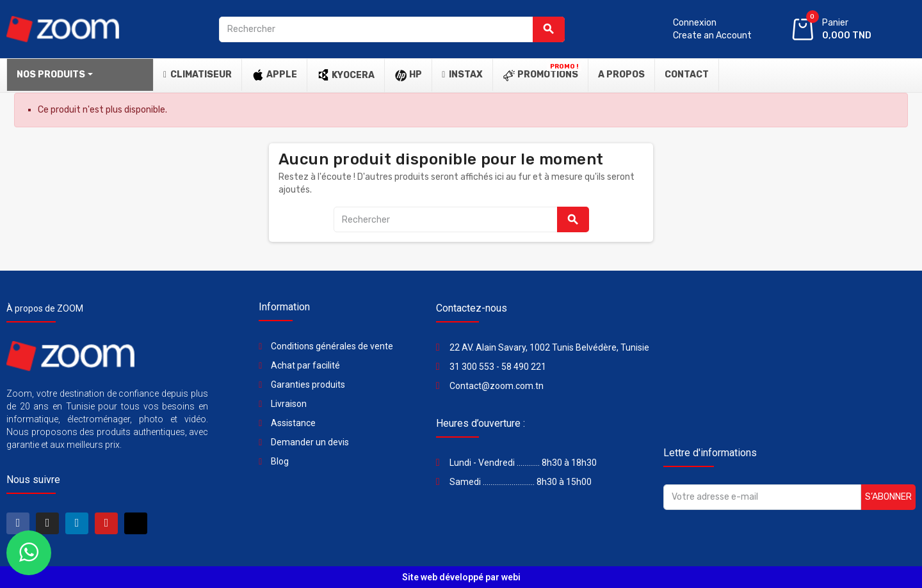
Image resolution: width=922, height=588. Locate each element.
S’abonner (888, 497)
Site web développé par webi (461, 577)
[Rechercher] (392, 29)
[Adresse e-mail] (762, 497)
